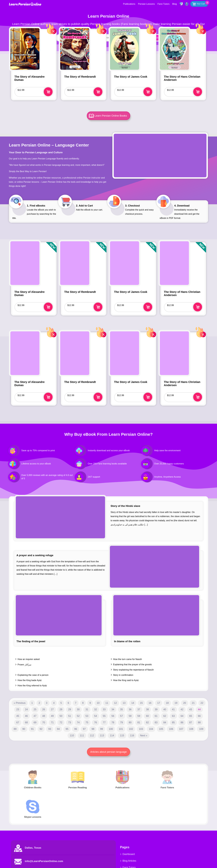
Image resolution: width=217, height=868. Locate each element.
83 (156, 722)
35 (122, 709)
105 (161, 729)
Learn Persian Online (25, 4)
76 (95, 722)
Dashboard (119, 825)
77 (104, 722)
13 (124, 703)
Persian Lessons (145, 4)
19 (176, 703)
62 (165, 716)
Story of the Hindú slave (125, 506)
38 (147, 709)
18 (167, 703)
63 (173, 716)
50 (61, 716)
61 (156, 716)
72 (61, 722)
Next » (144, 736)
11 (107, 703)
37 (139, 709)
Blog (173, 4)
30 (78, 709)
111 (82, 736)
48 (44, 716)
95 (67, 729)
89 (15, 729)
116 (132, 736)
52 (78, 716)
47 (35, 716)
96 (76, 729)
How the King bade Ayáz (30, 680)
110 (72, 736)
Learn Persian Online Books (111, 116)
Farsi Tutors (162, 4)
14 (133, 703)
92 (41, 729)
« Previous (20, 703)
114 (112, 736)
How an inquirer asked (29, 659)
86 (182, 722)
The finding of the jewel (31, 641)
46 (26, 716)
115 (122, 736)
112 (92, 736)
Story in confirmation (123, 675)
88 (199, 722)
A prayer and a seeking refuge (35, 555)
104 (151, 729)
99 (102, 729)
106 (171, 729)
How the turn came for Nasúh (127, 659)
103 (141, 729)
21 (193, 703)
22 (202, 703)
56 (113, 716)
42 (182, 709)
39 (156, 709)
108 (191, 729)
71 (52, 722)
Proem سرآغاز (24, 665)
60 (147, 716)
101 (121, 729)
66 (199, 716)
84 (165, 722)
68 (26, 722)
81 (139, 722)
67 (18, 722)
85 (173, 722)
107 (181, 729)
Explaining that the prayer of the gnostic (133, 664)
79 (122, 722)
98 (93, 729)
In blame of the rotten (127, 641)
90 (24, 729)
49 (52, 716)
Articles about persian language (108, 752)
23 (18, 709)
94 (58, 729)
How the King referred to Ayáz (32, 686)
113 (102, 736)
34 (113, 709)
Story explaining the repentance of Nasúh (133, 670)
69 (35, 722)
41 (173, 709)
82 (147, 722)
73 (70, 722)
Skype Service (187, 825)
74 (78, 722)
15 (141, 703)
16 (150, 703)
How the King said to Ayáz (126, 680)
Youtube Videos (188, 832)
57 (122, 716)
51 (70, 716)
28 (61, 709)
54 (95, 716)
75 (87, 722)
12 (115, 703)
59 (139, 716)
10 (98, 703)
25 (35, 709)
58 (130, 716)
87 (191, 722)
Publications (129, 4)
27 (52, 709)
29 (70, 709)
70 (44, 722)
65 (191, 716)
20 (185, 703)
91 (32, 729)
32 (95, 709)
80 (130, 722)
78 (113, 722)
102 (131, 729)
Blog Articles (120, 832)
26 (44, 709)
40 (165, 709)
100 (111, 729)
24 (26, 709)
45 (18, 716)
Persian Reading (155, 832)
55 (104, 716)
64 (182, 716)
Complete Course (156, 845)
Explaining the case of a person (33, 675)
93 (50, 729)
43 (191, 709)
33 (104, 709)
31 (87, 709)
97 (84, 729)
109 (201, 729)
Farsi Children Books (125, 845)
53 (87, 716)
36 (130, 709)
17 (159, 703)
